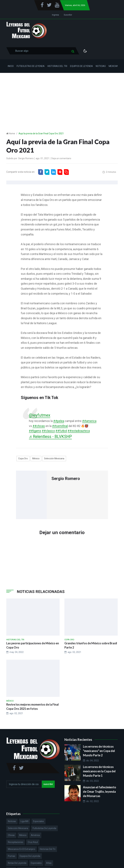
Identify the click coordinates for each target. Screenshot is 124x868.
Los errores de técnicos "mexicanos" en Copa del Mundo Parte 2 (99, 751)
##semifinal (60, 426)
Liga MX (25, 821)
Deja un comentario (61, 158)
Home (12, 133)
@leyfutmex (40, 415)
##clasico (48, 431)
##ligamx (35, 431)
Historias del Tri (57, 66)
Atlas (49, 863)
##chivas (39, 426)
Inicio (11, 66)
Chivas (11, 835)
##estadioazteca (79, 431)
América (35, 835)
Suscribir (68, 15)
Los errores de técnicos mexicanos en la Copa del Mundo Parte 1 (99, 771)
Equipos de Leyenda (81, 66)
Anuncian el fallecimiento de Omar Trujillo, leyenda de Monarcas (100, 792)
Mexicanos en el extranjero (22, 849)
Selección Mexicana (54, 458)
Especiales (39, 821)
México (36, 458)
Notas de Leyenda (17, 863)
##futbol (61, 431)
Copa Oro (23, 458)
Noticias (101, 66)
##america (89, 421)
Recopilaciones (16, 842)
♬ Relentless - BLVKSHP (50, 437)
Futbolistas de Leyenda (31, 66)
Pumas (12, 856)
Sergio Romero (26, 158)
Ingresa (55, 15)
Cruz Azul (33, 842)
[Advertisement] (62, 97)
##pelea (59, 421)
